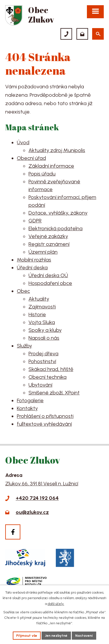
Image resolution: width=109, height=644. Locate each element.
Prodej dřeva (43, 354)
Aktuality (39, 299)
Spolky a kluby (45, 330)
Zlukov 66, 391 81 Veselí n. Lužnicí (42, 484)
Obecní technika (48, 377)
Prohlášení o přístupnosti (45, 416)
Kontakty (27, 408)
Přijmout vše (27, 636)
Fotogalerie (30, 400)
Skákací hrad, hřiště (51, 369)
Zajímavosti (42, 307)
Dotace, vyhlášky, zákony (58, 213)
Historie (37, 314)
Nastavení (84, 636)
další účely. (56, 604)
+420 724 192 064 (37, 498)
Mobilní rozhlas (34, 260)
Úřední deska (32, 268)
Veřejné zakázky (48, 236)
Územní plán (43, 252)
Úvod (23, 142)
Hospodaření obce (50, 283)
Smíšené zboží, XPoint (54, 393)
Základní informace (51, 166)
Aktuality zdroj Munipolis (57, 150)
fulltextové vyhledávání (44, 424)
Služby (24, 346)
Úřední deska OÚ (48, 275)
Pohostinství (42, 361)
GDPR (35, 221)
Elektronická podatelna (56, 228)
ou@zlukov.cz (32, 512)
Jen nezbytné (56, 636)
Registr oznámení (49, 244)
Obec (23, 291)
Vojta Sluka (42, 322)
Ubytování (40, 385)
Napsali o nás (44, 338)
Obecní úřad (31, 158)
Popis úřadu (42, 174)
